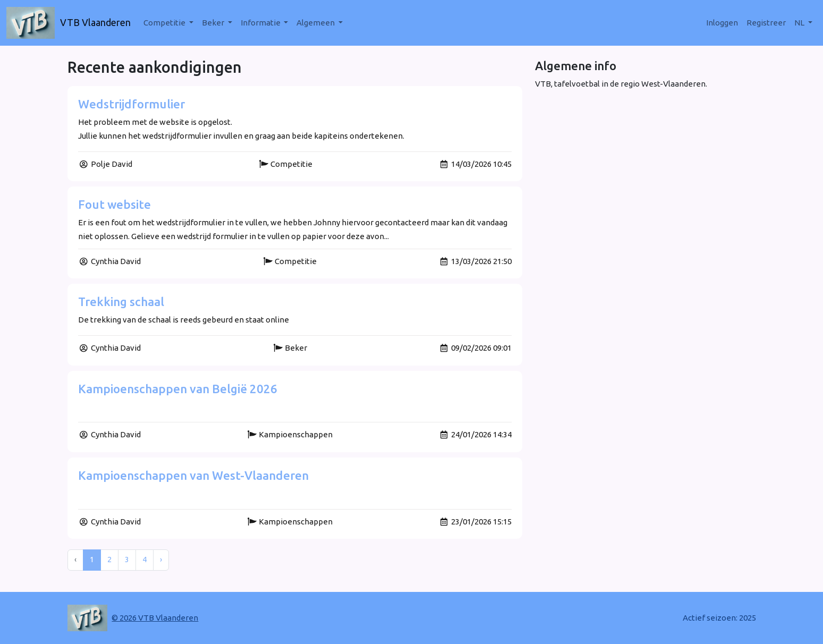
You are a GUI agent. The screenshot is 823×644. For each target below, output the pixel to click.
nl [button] (800, 23)
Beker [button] (214, 23)
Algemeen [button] (316, 23)
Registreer (766, 23)
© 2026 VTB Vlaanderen (155, 618)
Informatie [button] (261, 23)
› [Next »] (161, 560)
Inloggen (722, 23)
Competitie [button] (165, 23)
